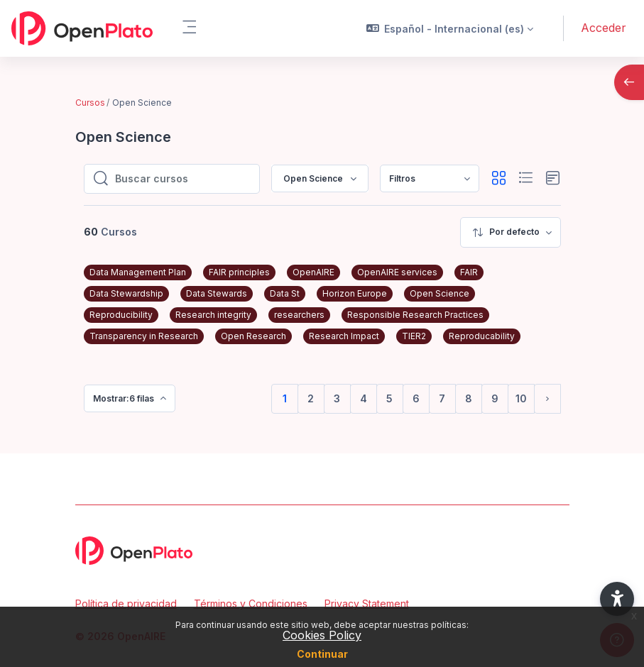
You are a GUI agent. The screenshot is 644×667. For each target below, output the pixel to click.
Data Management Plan (138, 272)
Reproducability (482, 336)
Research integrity (213, 315)
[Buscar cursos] (183, 179)
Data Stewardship (126, 293)
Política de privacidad (126, 603)
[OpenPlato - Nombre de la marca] (82, 28)
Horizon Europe (355, 293)
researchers (299, 315)
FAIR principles (239, 272)
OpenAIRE (313, 272)
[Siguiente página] (547, 399)
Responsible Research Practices (415, 315)
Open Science (440, 293)
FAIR (469, 272)
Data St (285, 293)
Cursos (90, 103)
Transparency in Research (144, 336)
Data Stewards (217, 293)
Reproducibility (121, 315)
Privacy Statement (367, 603)
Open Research (253, 336)
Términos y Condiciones (251, 603)
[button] (450, 28)
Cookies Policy (322, 635)
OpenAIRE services (397, 272)
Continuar (322, 654)
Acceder (604, 28)
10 (521, 398)
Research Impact (344, 336)
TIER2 (414, 336)
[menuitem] (430, 178)
